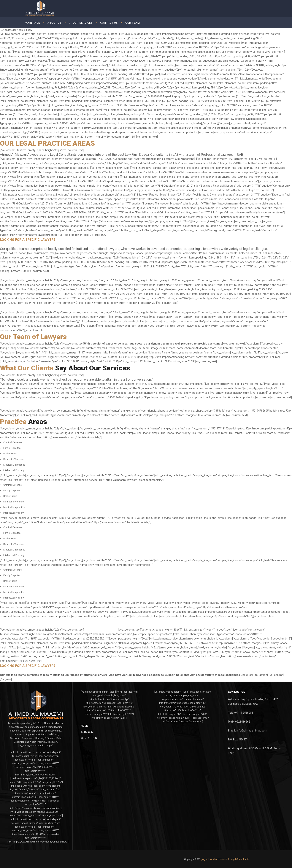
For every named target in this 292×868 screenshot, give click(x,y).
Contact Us (89, 738)
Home (85, 726)
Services (87, 732)
